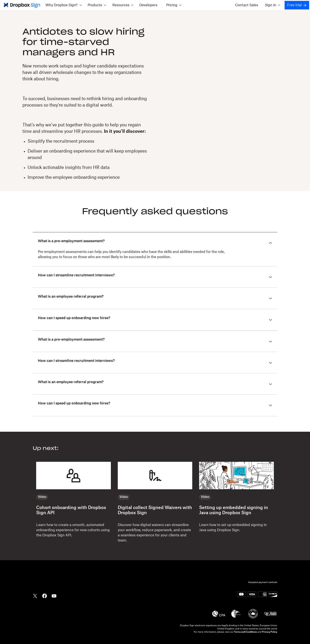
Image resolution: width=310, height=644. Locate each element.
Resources (31, 23)
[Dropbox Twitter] (35, 595)
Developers (148, 5)
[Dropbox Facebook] (45, 595)
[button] (155, 341)
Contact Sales (247, 5)
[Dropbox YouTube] (54, 595)
